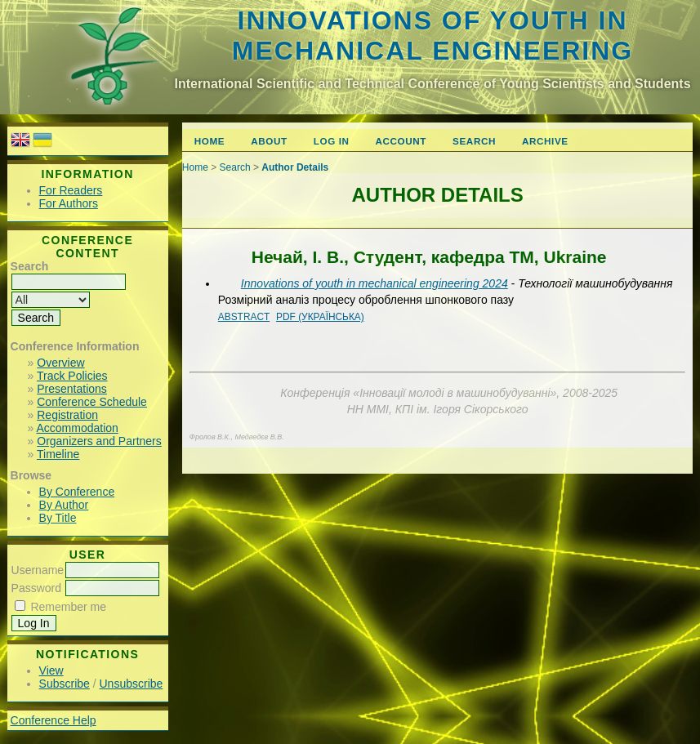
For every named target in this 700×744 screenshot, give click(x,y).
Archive (545, 141)
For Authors (69, 203)
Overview (60, 363)
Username (38, 570)
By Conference (77, 492)
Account (401, 141)
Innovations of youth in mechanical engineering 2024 (375, 283)
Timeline (58, 454)
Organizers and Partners (99, 441)
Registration (67, 415)
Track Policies (72, 376)
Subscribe (65, 684)
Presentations (72, 389)
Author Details (295, 167)
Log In (332, 141)
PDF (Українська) (320, 317)
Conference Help (54, 720)
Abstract (244, 317)
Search (474, 141)
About (269, 141)
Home (210, 141)
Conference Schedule (92, 402)
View (51, 670)
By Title (58, 518)
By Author (64, 505)
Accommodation (77, 428)
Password (36, 588)
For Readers (71, 190)
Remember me (68, 607)
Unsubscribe (132, 684)
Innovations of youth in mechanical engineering (432, 36)
